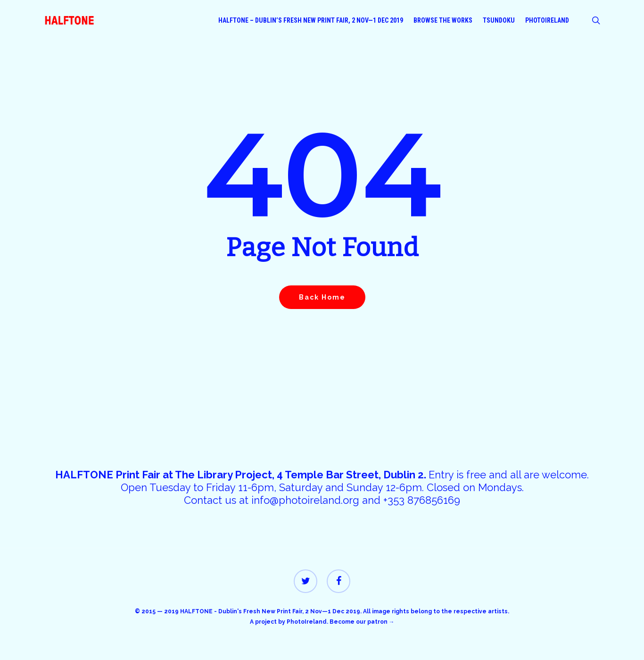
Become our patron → (362, 622)
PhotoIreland (307, 622)
